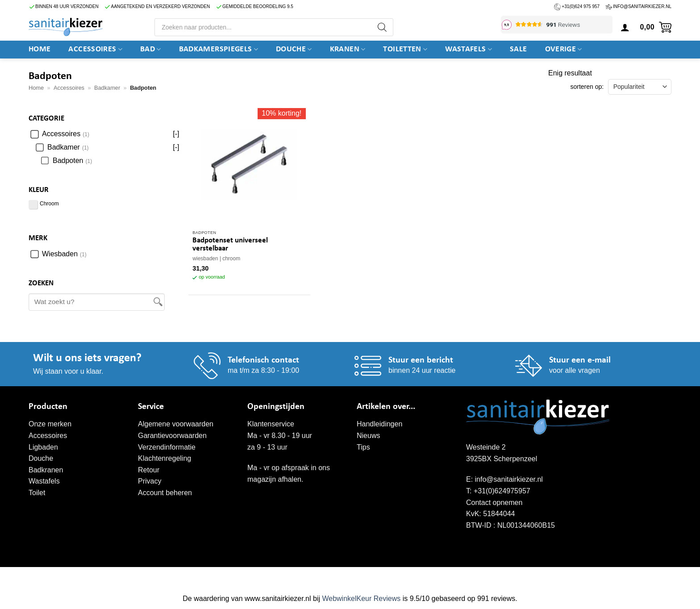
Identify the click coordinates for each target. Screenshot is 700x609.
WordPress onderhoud (167, 576)
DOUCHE (294, 50)
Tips (363, 447)
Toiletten (405, 50)
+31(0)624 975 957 (581, 6)
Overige (564, 50)
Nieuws (368, 436)
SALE (518, 49)
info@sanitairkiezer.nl (642, 6)
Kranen (348, 50)
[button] (625, 27)
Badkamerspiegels (219, 50)
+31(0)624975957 (502, 491)
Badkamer (107, 88)
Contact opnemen (494, 503)
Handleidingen (379, 424)
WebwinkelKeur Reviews (361, 599)
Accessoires (95, 50)
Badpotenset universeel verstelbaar (230, 244)
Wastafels (469, 50)
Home (40, 49)
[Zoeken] (382, 27)
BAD (151, 50)
